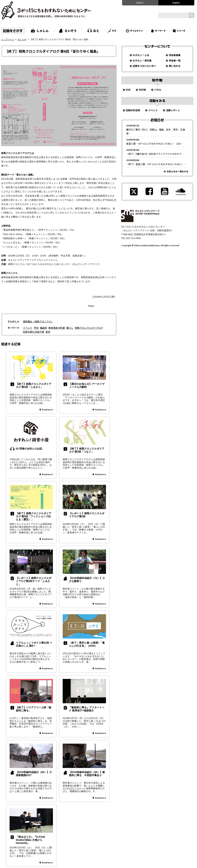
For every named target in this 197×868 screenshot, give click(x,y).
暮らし (70, 328)
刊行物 (142, 90)
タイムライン (136, 31)
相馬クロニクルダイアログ (89, 328)
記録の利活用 (133, 110)
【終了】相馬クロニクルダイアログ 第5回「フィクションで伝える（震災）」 (34, 516)
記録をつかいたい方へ (144, 66)
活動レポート (173, 110)
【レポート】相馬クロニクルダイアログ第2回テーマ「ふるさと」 (34, 581)
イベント (28, 328)
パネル (158, 90)
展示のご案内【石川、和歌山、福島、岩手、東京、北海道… (156, 131)
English (176, 3)
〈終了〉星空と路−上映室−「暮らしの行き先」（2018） (87, 644)
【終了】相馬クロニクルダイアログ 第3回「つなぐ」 (87, 450)
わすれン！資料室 (142, 60)
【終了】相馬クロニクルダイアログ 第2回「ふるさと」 (34, 385)
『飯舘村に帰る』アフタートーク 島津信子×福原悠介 (87, 709)
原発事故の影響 (57, 328)
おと (96, 31)
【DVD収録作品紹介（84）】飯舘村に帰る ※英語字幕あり (87, 774)
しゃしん (43, 31)
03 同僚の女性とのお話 (29, 449)
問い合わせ (175, 66)
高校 (48, 332)
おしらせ (22, 39)
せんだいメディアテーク (140, 216)
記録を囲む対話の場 (33, 332)
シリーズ (181, 31)
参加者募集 (175, 55)
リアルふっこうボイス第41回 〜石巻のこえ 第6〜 (34, 644)
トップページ (8, 39)
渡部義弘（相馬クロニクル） (38, 321)
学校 (36, 328)
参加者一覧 (175, 60)
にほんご (140, 3)
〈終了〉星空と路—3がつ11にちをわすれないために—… (156, 164)
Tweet (91, 306)
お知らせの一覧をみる (177, 171)
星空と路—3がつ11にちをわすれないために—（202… (155, 144)
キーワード (160, 31)
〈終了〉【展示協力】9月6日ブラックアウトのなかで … (155, 154)
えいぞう (71, 31)
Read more (47, 410)
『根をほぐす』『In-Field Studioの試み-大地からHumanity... (31, 840)
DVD (128, 90)
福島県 (43, 328)
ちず (114, 31)
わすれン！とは (141, 55)
